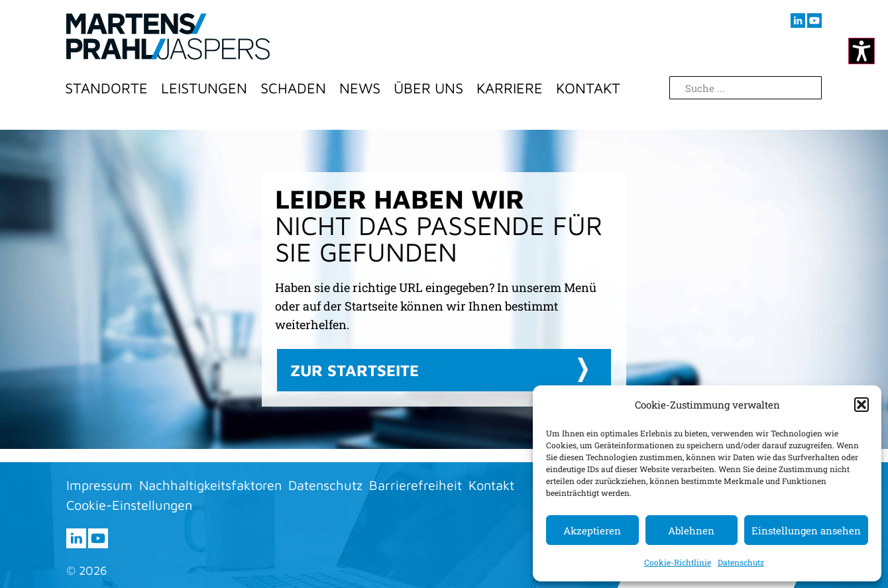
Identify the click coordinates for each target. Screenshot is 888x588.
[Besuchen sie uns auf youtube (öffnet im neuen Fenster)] (814, 21)
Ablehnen (691, 530)
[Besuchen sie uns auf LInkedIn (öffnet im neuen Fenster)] (798, 21)
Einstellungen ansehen (806, 530)
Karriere (510, 88)
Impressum (99, 485)
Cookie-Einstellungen (129, 505)
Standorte (106, 88)
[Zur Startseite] (168, 36)
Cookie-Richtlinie (678, 562)
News (360, 88)
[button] (861, 405)
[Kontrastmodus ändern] (861, 51)
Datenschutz (741, 562)
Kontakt (588, 88)
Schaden (293, 88)
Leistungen (204, 88)
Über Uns (428, 88)
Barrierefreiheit (416, 485)
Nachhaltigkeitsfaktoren (210, 485)
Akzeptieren (592, 530)
